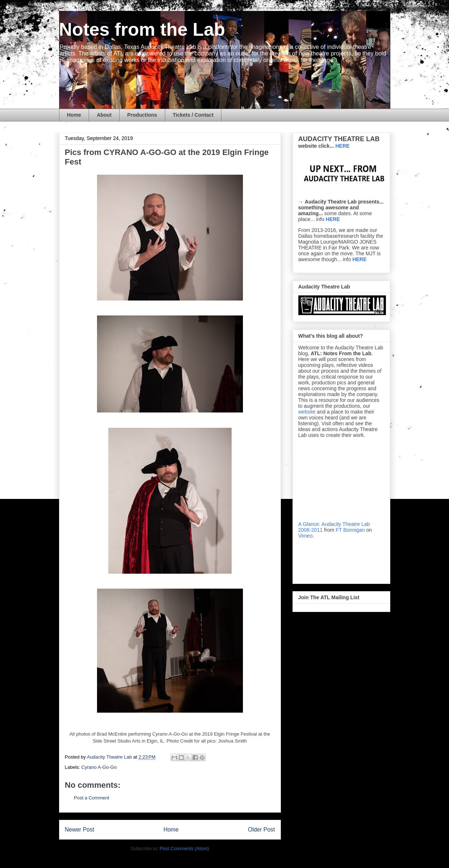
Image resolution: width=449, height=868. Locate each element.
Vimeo (305, 536)
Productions (142, 115)
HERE (333, 219)
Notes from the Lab (142, 30)
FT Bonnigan (350, 530)
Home (74, 115)
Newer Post (80, 830)
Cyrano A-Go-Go (99, 767)
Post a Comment (92, 798)
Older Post (262, 830)
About (104, 115)
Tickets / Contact (193, 115)
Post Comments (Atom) (184, 848)
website (307, 412)
